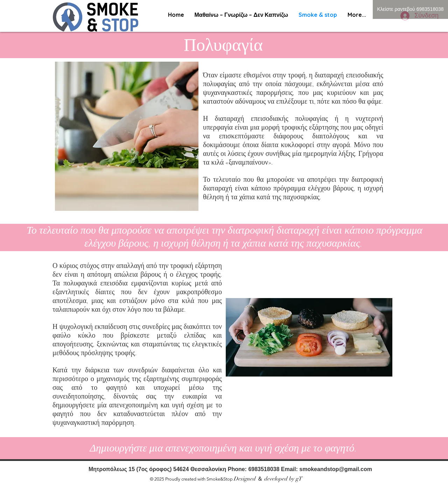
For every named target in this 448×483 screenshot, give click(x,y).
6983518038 (264, 469)
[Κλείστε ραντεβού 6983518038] (410, 9)
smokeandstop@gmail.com (336, 469)
